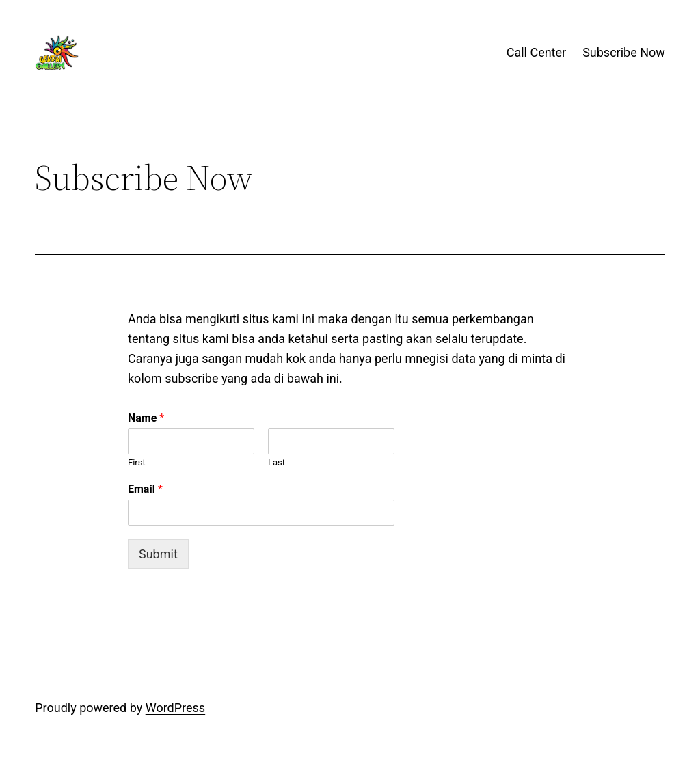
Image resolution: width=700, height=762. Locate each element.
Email (145, 489)
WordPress (175, 708)
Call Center (536, 52)
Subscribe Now (624, 52)
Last (277, 462)
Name (146, 418)
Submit (158, 554)
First (137, 462)
